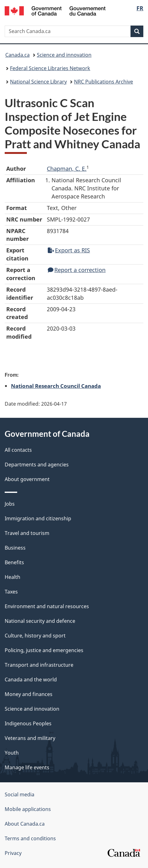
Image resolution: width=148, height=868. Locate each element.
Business (15, 548)
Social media (20, 794)
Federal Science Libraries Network (50, 68)
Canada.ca (17, 55)
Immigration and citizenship (38, 518)
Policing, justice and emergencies (44, 650)
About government (27, 479)
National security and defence (40, 621)
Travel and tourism (27, 533)
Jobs (10, 504)
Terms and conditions (30, 838)
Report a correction (77, 270)
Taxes (11, 592)
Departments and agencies (37, 465)
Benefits (14, 562)
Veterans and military (30, 738)
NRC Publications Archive (104, 82)
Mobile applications (28, 809)
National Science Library (38, 82)
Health (12, 577)
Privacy (13, 853)
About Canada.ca (25, 824)
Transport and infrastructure (39, 665)
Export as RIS (69, 250)
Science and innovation (64, 55)
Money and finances (29, 694)
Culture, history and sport (35, 636)
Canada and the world (31, 680)
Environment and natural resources (47, 606)
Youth (12, 753)
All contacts (18, 450)
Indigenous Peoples (28, 723)
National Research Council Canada (56, 386)
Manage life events (27, 767)
